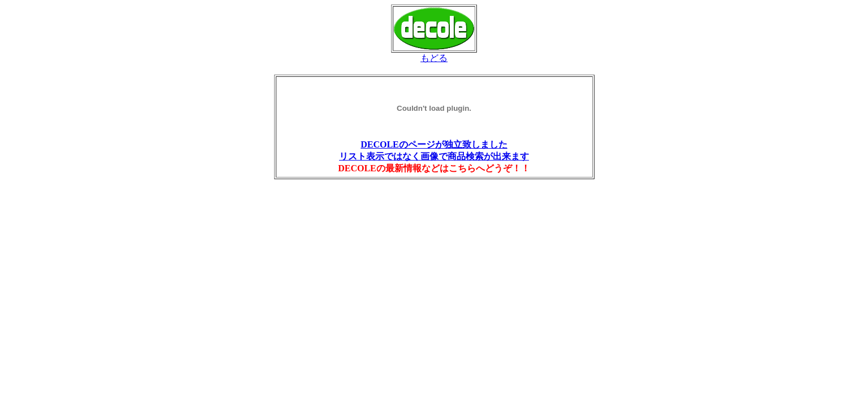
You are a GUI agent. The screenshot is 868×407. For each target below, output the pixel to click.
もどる (434, 58)
